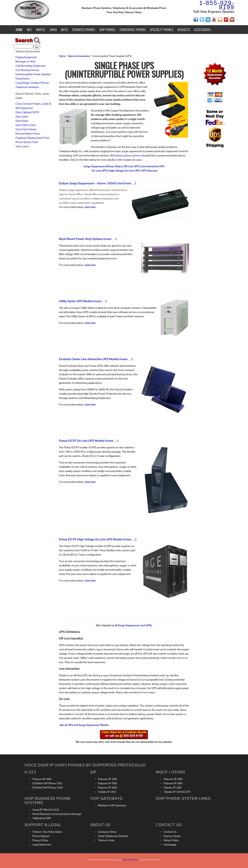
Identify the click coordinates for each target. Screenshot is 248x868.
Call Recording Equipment (31, 66)
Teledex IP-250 (107, 792)
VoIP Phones (107, 30)
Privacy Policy (40, 840)
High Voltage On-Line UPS (124, 171)
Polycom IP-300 (107, 779)
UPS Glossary (149, 171)
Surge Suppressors (95, 166)
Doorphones (23, 79)
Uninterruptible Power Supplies (33, 74)
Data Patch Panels (26, 129)
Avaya (53, 30)
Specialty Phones (162, 30)
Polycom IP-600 (108, 788)
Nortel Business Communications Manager (57, 814)
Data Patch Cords (26, 125)
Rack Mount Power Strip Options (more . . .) (88, 239)
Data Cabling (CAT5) (27, 112)
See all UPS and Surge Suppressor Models (84, 725)
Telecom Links (106, 840)
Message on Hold (25, 61)
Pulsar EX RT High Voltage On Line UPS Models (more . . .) (98, 539)
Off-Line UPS (131, 166)
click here (90, 207)
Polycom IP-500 (42, 779)
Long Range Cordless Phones (32, 83)
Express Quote (172, 836)
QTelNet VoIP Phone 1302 (47, 783)
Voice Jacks (22, 146)
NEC (29, 30)
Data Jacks (22, 116)
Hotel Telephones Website (113, 836)
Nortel (41, 30)
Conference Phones (133, 30)
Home (19, 30)
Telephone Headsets (27, 87)
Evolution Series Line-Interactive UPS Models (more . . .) (96, 359)
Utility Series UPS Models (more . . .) (83, 301)
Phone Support (41, 836)
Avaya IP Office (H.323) (46, 810)
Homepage (170, 845)
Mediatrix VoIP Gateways (112, 805)
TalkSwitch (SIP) (42, 818)
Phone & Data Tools (27, 142)
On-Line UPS (99, 171)
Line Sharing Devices (27, 70)
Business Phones (84, 30)
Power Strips (114, 166)
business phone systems (127, 155)
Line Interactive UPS (153, 166)
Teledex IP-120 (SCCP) (177, 792)
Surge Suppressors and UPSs (135, 625)
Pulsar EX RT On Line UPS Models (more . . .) (89, 441)
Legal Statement (42, 845)
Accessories (202, 30)
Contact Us (170, 832)
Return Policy (171, 840)
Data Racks (22, 121)
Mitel (65, 30)
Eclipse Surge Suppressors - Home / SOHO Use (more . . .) (97, 183)
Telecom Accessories (79, 56)
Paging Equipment (26, 57)
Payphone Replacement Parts (32, 138)
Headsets (184, 30)
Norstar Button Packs (28, 134)
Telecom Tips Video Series (47, 832)
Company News (107, 832)
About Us (100, 825)
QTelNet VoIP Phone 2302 (48, 788)
